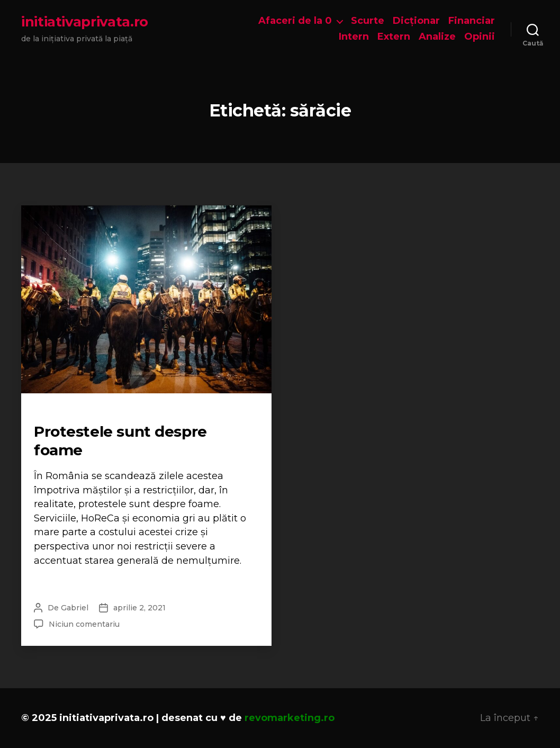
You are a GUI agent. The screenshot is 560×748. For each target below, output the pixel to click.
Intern (354, 37)
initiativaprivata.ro (85, 22)
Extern (394, 37)
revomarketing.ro (290, 718)
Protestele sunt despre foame (120, 441)
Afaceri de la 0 (295, 21)
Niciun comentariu (84, 624)
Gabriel (75, 608)
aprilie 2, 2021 (139, 608)
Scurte (368, 21)
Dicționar (416, 21)
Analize (437, 37)
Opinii (480, 37)
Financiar (472, 21)
